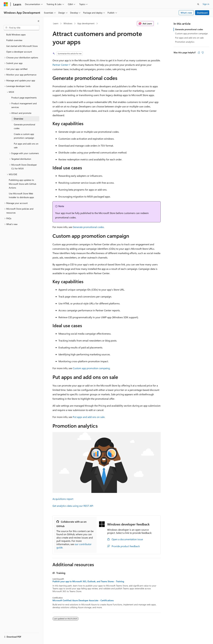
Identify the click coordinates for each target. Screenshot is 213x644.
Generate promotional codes (88, 227)
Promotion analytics (185, 42)
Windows (68, 23)
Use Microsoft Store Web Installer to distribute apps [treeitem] (21, 195)
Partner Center (60, 65)
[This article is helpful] (199, 53)
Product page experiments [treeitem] (24, 98)
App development (86, 23)
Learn (56, 23)
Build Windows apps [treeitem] (16, 35)
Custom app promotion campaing (91, 368)
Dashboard (202, 13)
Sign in (206, 4)
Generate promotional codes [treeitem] (24, 126)
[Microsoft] (6, 4)
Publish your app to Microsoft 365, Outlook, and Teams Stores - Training (88, 581)
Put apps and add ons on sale (89, 417)
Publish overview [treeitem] (14, 40)
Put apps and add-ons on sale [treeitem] (26, 146)
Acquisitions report (63, 499)
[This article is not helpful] (203, 53)
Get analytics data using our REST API (73, 506)
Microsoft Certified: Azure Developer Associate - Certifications (83, 600)
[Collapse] (39, 21)
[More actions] (158, 24)
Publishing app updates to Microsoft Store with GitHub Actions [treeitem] (22, 184)
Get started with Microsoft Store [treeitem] (22, 46)
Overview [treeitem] (19, 119)
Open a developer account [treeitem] (19, 52)
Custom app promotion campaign (191, 33)
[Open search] (198, 4)
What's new (186, 13)
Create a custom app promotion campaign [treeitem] (24, 136)
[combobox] (22, 28)
